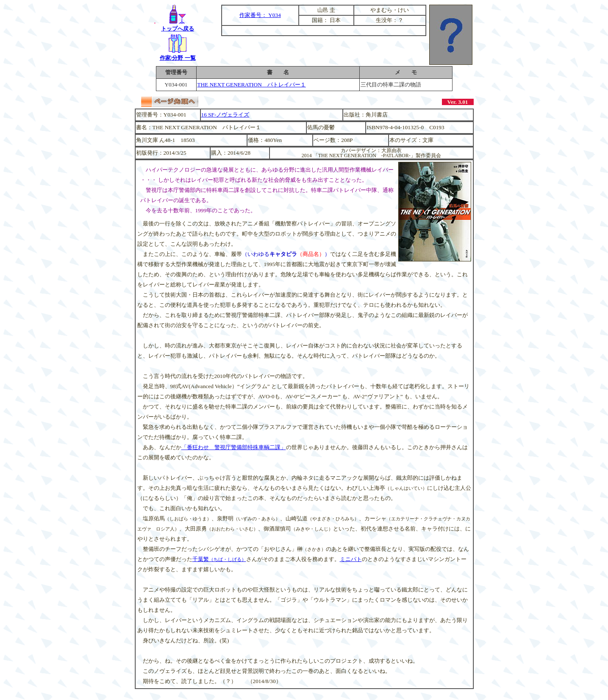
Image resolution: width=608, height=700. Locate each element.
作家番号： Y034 (260, 15)
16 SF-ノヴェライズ (225, 115)
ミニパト (351, 559)
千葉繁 (219, 559)
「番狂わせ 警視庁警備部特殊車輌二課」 (234, 447)
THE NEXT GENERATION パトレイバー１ (252, 85)
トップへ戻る (178, 25)
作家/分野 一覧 (178, 54)
